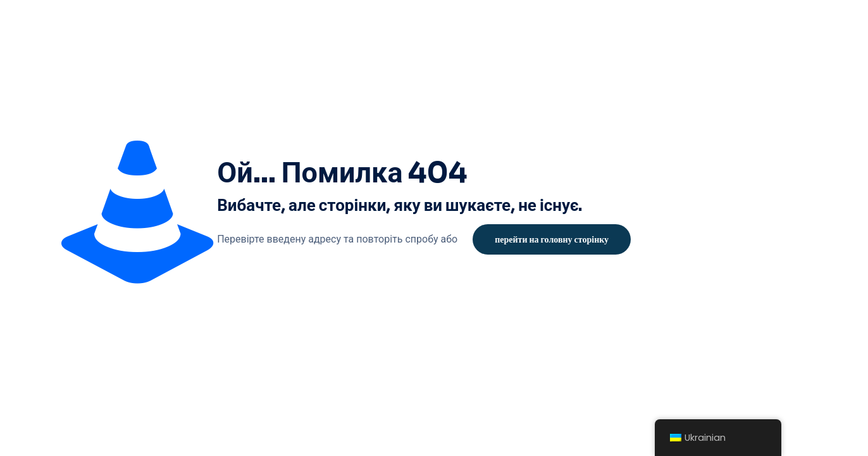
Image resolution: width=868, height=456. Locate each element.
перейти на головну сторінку (552, 239)
